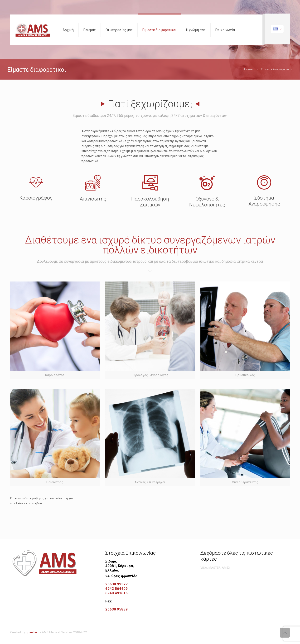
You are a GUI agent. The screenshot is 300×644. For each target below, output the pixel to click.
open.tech (33, 632)
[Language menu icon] (277, 29)
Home (248, 69)
